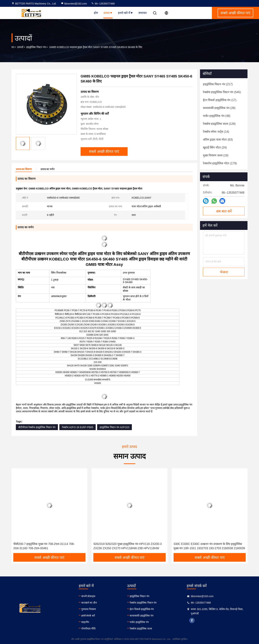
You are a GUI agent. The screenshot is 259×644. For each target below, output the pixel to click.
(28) (219, 108)
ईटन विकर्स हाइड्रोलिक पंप (142, 609)
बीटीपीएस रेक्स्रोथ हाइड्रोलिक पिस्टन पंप (37, 427)
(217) (218, 84)
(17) (220, 100)
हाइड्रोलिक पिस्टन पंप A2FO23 (114, 427)
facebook (192, 620)
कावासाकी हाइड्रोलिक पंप (142, 616)
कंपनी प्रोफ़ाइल (88, 596)
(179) (220, 163)
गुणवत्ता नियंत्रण (89, 609)
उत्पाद (108, 13)
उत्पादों (20, 47)
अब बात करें (224, 211)
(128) (219, 124)
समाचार (143, 13)
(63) (218, 140)
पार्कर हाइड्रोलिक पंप (139, 622)
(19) (216, 155)
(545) (222, 92)
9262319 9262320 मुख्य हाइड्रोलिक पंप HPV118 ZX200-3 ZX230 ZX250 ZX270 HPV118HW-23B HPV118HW (127, 546)
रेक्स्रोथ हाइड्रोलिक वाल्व (141, 629)
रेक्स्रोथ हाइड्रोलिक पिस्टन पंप (143, 603)
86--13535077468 (103, 4)
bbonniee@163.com (74, 4)
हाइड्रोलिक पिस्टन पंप (36, 47)
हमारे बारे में (126, 13)
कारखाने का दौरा (89, 603)
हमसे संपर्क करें (88, 616)
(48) (217, 116)
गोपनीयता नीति (88, 629)
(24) (215, 147)
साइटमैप (85, 622)
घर (13, 47)
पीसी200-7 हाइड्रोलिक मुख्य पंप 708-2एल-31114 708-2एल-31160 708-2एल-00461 (44, 546)
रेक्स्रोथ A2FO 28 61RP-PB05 (78, 427)
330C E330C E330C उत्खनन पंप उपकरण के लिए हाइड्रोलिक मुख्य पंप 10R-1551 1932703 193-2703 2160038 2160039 (209, 546)
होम (96, 13)
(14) (216, 132)
